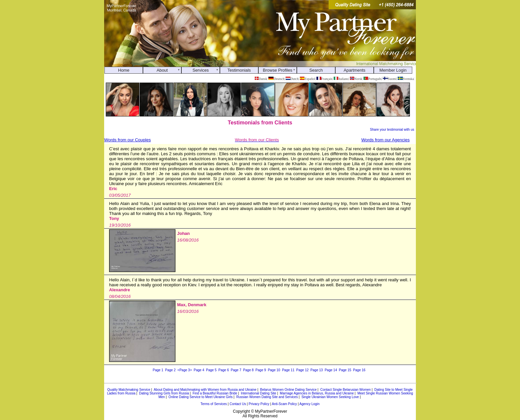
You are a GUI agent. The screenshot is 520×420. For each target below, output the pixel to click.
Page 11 (288, 370)
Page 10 (274, 370)
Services (200, 70)
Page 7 (236, 370)
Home (124, 70)
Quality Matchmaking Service (129, 390)
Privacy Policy (259, 404)
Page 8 (248, 370)
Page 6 (224, 370)
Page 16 (359, 370)
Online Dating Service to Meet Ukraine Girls (200, 397)
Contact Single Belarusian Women (346, 390)
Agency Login (310, 404)
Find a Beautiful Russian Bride (215, 393)
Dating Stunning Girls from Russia (164, 393)
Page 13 (317, 370)
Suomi (390, 79)
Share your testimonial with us (392, 130)
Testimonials (239, 70)
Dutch (292, 79)
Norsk (356, 79)
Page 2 (170, 370)
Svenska (406, 79)
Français (324, 79)
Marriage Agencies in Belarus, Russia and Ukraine (317, 393)
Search (316, 70)
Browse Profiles (278, 70)
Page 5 (211, 370)
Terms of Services (214, 404)
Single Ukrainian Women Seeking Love (330, 397)
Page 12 (302, 370)
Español (308, 79)
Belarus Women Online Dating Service (288, 390)
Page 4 (199, 370)
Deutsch (276, 79)
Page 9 (261, 370)
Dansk (261, 79)
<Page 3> (185, 370)
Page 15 (345, 370)
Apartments (354, 70)
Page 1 (158, 370)
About (162, 70)
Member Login (393, 70)
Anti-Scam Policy (285, 404)
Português (373, 79)
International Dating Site (259, 393)
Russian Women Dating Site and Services (267, 397)
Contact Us (238, 404)
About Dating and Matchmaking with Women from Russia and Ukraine (205, 390)
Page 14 (331, 370)
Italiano (341, 79)
